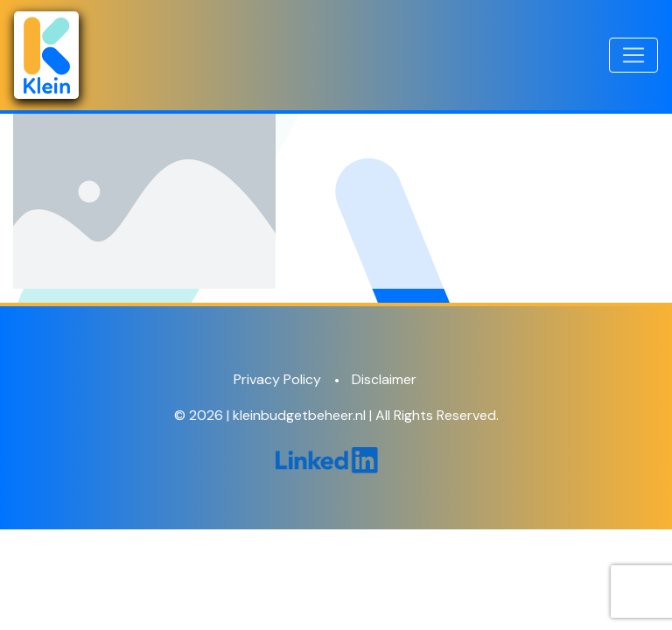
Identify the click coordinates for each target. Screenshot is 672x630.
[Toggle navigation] (633, 55)
